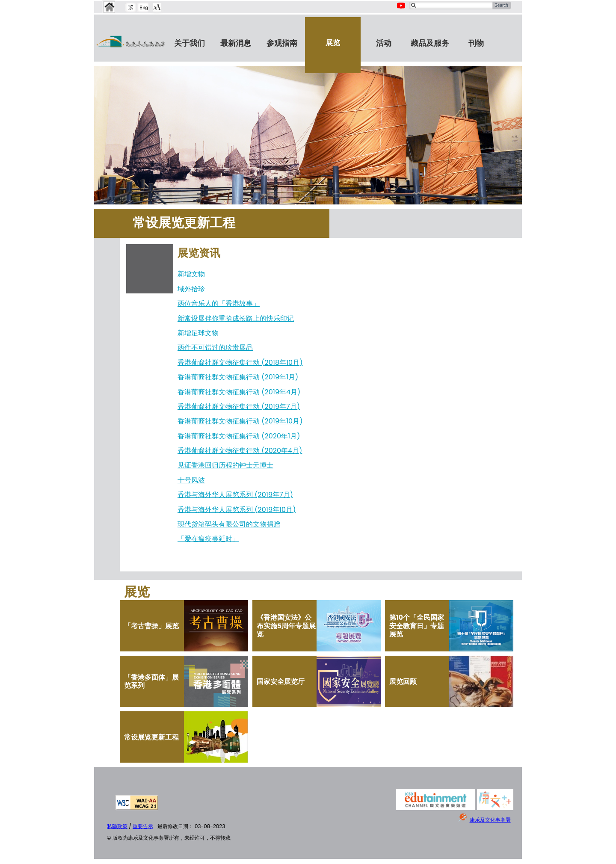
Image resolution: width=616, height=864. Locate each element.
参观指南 (282, 43)
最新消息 (236, 43)
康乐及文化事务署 (490, 820)
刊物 (476, 43)
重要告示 (143, 826)
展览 (333, 43)
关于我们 (190, 43)
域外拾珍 (191, 289)
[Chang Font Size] (157, 7)
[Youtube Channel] (402, 10)
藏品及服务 (430, 43)
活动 (384, 43)
